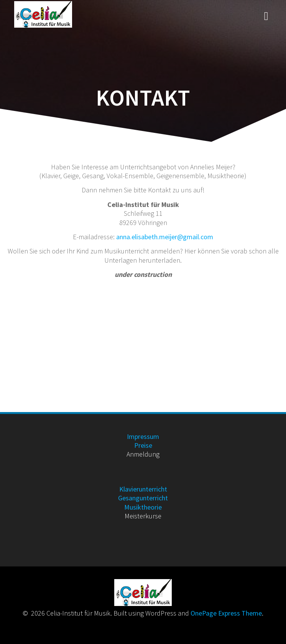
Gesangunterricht (143, 498)
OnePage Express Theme (226, 613)
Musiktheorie (143, 507)
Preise (143, 445)
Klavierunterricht (143, 489)
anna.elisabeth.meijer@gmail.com (165, 237)
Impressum (143, 436)
